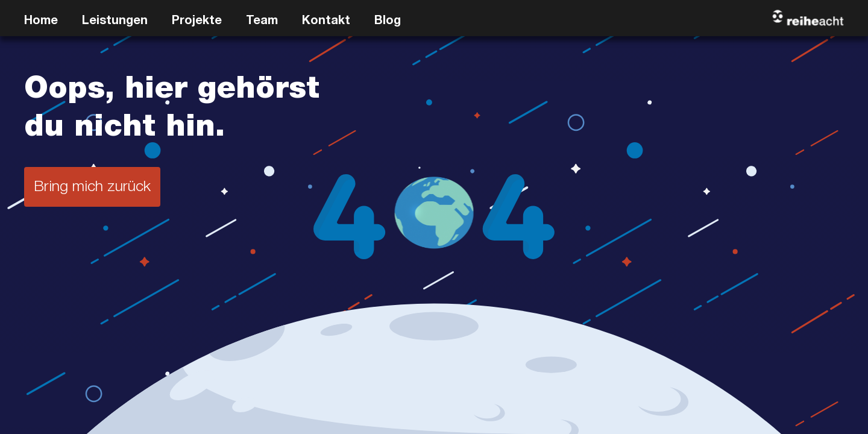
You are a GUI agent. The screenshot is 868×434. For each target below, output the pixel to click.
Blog (388, 22)
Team (262, 22)
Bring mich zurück (92, 188)
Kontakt (326, 22)
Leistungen (115, 22)
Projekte (197, 22)
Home (41, 22)
